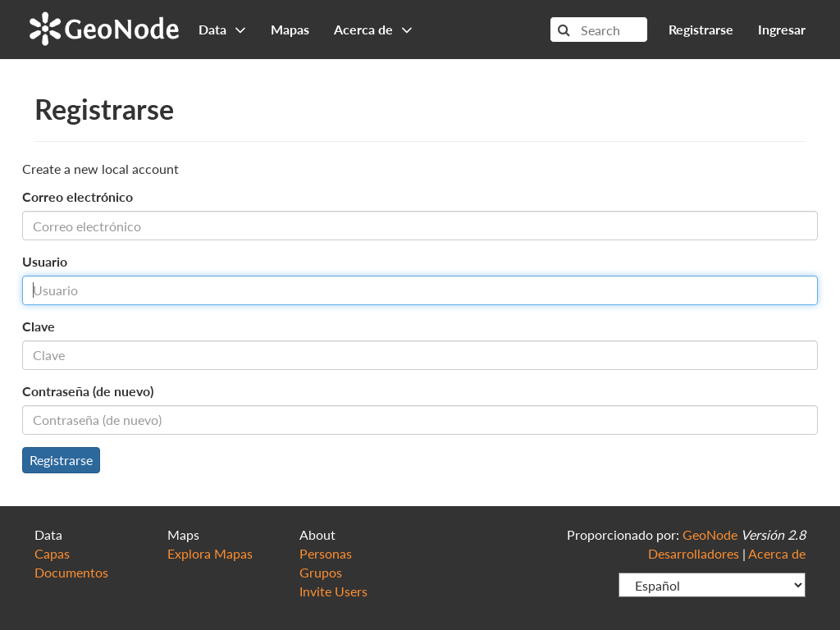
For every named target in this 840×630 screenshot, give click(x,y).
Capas (52, 553)
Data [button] (222, 29)
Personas (326, 553)
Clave (39, 326)
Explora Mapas (210, 553)
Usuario (45, 261)
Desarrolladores (694, 553)
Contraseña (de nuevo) (88, 391)
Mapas (290, 29)
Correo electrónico (78, 196)
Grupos (321, 572)
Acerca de (777, 553)
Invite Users (333, 591)
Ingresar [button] (782, 29)
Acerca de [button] (373, 29)
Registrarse (701, 29)
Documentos (71, 572)
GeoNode (104, 27)
